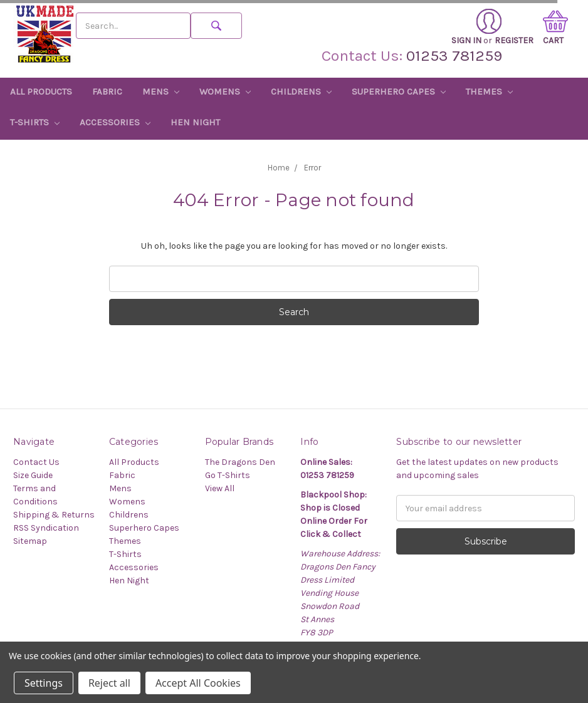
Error (312, 168)
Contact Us (36, 462)
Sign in (476, 27)
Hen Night (195, 122)
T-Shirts (35, 122)
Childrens (301, 91)
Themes (489, 91)
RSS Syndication (46, 528)
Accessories (115, 122)
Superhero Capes (399, 91)
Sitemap (30, 541)
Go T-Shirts (228, 475)
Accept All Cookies (198, 683)
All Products (41, 91)
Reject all (109, 683)
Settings (44, 683)
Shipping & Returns (54, 515)
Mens (161, 91)
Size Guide (33, 475)
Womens (225, 91)
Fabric (107, 91)
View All (220, 488)
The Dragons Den (240, 462)
